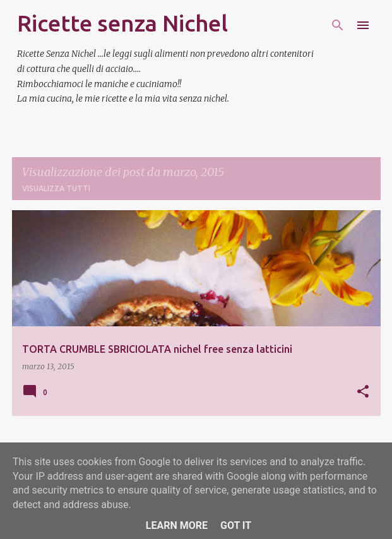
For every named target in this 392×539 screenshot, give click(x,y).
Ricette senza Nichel (122, 23)
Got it (236, 525)
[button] (363, 392)
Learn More (177, 525)
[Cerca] (338, 25)
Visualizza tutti (56, 188)
